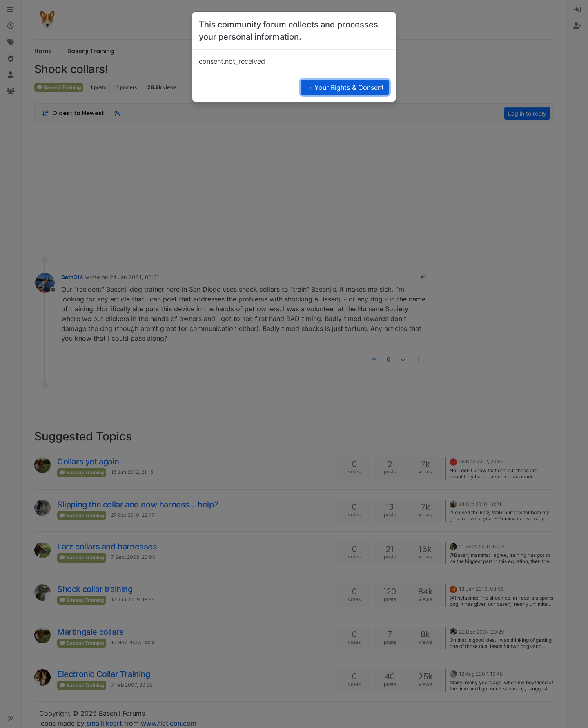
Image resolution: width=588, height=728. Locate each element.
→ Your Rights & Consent (345, 87)
